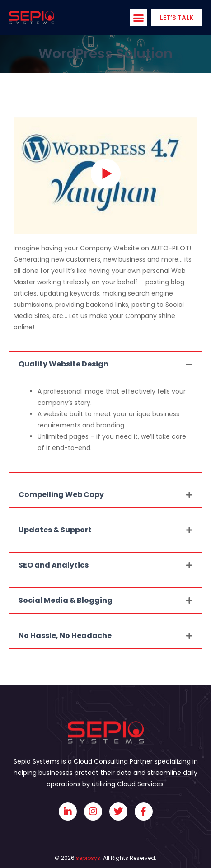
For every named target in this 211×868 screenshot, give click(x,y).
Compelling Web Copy (61, 495)
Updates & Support (55, 530)
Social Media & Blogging (66, 600)
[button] (138, 18)
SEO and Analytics (54, 565)
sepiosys (88, 858)
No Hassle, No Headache (65, 636)
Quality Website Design (63, 364)
